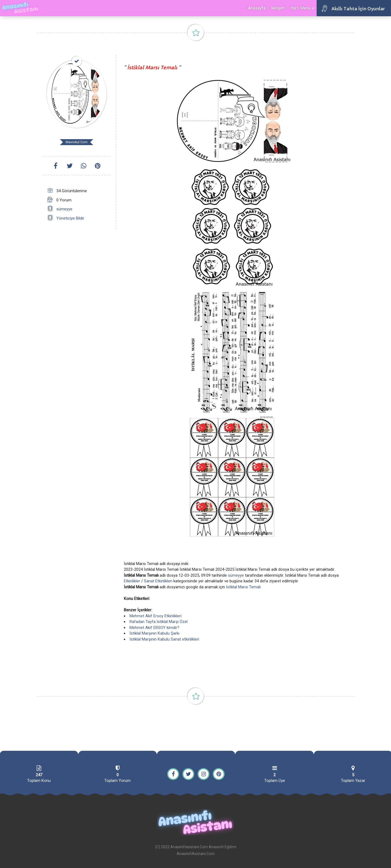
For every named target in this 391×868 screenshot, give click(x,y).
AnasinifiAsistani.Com (196, 854)
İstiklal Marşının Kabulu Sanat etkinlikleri (164, 639)
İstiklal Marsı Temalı (243, 587)
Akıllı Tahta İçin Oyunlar (358, 9)
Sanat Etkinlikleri (158, 581)
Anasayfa (257, 8)
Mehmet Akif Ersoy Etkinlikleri (156, 616)
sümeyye (64, 209)
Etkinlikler (132, 581)
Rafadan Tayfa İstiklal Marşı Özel (159, 622)
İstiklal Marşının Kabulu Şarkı (154, 633)
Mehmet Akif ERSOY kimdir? (154, 628)
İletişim (278, 8)
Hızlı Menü (302, 8)
